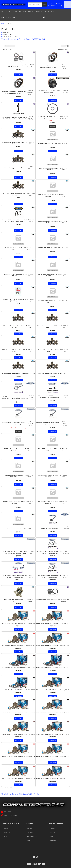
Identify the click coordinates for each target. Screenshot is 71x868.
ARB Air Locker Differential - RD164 (11, 646)
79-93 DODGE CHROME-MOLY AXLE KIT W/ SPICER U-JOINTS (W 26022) (15, 576)
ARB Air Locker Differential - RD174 (12, 756)
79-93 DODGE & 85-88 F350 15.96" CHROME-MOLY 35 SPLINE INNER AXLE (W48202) (15, 552)
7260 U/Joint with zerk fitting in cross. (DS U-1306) (48, 476)
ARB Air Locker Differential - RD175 (46, 756)
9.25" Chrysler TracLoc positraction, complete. (13, 600)
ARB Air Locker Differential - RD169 (46, 690)
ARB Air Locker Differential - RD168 (11, 690)
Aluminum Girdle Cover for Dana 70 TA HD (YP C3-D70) (47, 600)
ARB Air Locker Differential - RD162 (12, 623)
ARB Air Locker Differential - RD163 (46, 623)
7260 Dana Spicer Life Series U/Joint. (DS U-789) (14, 450)
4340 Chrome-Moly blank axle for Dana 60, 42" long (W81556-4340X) (48, 423)
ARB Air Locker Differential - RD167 (46, 668)
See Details (18, 432)
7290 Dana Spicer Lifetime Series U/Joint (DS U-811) (14, 503)
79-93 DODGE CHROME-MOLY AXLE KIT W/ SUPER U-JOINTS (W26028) (49, 576)
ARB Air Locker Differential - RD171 (46, 712)
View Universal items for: (23, 794)
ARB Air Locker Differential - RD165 (46, 646)
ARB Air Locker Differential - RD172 (12, 734)
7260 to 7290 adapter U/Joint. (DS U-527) (48, 450)
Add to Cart (53, 432)
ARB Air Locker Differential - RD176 (12, 778)
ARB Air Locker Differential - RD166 (11, 668)
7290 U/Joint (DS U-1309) (13, 528)
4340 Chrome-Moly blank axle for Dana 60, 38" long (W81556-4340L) (14, 423)
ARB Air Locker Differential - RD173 (46, 734)
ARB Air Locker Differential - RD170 (12, 712)
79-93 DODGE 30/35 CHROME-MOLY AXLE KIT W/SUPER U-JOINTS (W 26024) (49, 552)
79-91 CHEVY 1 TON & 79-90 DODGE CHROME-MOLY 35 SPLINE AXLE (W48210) (49, 528)
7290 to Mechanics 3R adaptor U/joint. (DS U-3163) (48, 503)
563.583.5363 (8, 812)
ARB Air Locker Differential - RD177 (46, 778)
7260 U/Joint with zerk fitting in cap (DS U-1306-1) (14, 476)
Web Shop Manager (54, 860)
